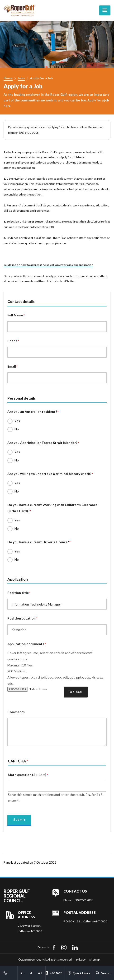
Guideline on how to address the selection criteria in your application (48, 265)
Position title (18, 593)
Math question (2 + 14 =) (27, 775)
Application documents (26, 644)
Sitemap (94, 959)
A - (22, 973)
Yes (17, 421)
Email (12, 366)
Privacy (81, 959)
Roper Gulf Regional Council (17, 896)
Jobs (21, 78)
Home (8, 78)
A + (40, 973)
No (17, 429)
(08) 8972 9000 (83, 900)
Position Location (21, 618)
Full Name (15, 315)
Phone (12, 341)
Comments (16, 712)
